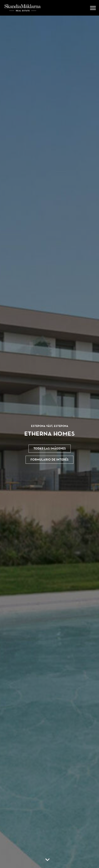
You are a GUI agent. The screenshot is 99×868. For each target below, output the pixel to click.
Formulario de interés (49, 460)
